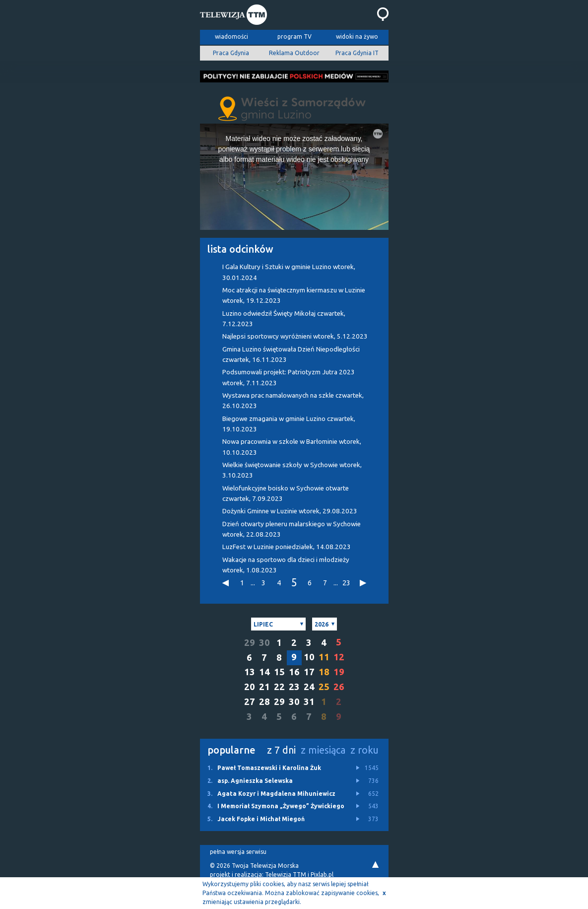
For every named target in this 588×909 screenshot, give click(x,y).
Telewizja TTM (286, 874)
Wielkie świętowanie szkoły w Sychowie (292, 470)
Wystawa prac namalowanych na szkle (293, 401)
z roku (364, 750)
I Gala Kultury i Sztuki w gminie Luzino (289, 272)
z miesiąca (323, 750)
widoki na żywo (357, 36)
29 (250, 643)
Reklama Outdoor (294, 53)
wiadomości (231, 36)
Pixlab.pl (322, 874)
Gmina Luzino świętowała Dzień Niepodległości (291, 354)
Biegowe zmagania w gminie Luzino (289, 424)
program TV (294, 36)
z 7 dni (281, 750)
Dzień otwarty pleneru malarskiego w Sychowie (292, 529)
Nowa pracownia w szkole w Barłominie (292, 447)
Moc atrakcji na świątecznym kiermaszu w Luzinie (294, 295)
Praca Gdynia (231, 53)
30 (264, 643)
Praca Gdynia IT (357, 53)
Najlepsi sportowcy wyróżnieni (295, 336)
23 (346, 583)
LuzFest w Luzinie (287, 547)
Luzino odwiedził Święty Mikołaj (284, 319)
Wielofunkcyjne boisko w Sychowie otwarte (286, 493)
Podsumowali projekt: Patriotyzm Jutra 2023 (289, 377)
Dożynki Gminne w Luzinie (290, 511)
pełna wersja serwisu (238, 852)
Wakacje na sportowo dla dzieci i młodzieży (286, 565)
